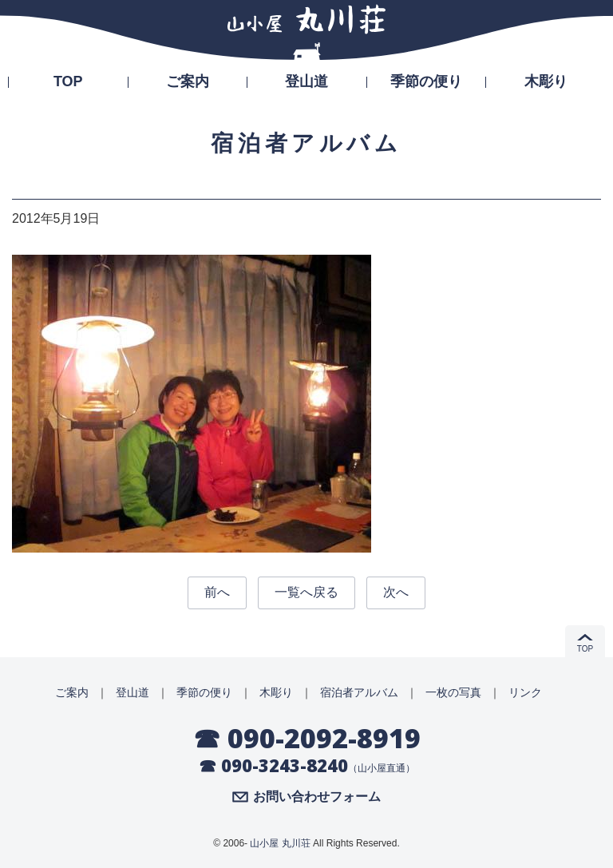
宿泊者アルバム (359, 692)
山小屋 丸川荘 (280, 843)
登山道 (306, 81)
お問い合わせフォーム (317, 797)
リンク (525, 692)
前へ (217, 592)
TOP (68, 81)
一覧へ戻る (306, 592)
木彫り (546, 81)
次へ (396, 592)
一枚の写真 (453, 692)
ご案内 (188, 81)
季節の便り (426, 81)
